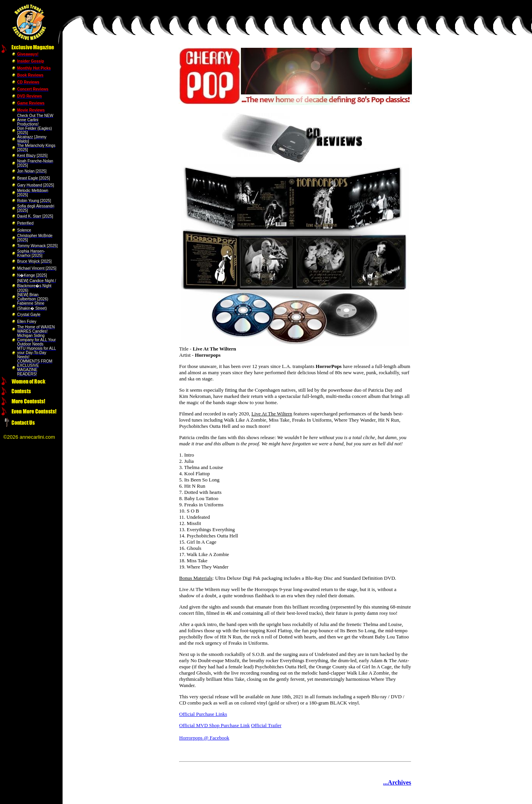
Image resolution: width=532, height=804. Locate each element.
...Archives (397, 782)
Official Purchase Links (203, 714)
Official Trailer (266, 725)
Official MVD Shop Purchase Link (215, 725)
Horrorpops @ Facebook (204, 738)
